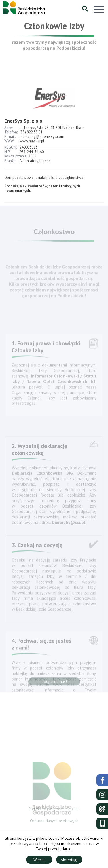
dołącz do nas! (54, 683)
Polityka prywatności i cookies (54, 809)
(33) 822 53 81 (31, 137)
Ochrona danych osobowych (54, 822)
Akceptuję (69, 860)
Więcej (39, 860)
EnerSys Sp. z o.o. (24, 125)
